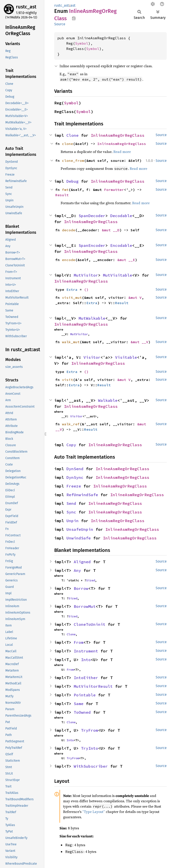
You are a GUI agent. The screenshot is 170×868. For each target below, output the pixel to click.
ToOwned (82, 712)
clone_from (73, 161)
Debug (72, 181)
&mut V (135, 297)
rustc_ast (26, 7)
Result (62, 195)
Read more (122, 152)
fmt (65, 190)
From (79, 642)
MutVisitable (118, 275)
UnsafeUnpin (80, 529)
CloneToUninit (90, 624)
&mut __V (139, 342)
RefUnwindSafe (82, 495)
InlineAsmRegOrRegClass (118, 135)
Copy (71, 445)
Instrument (86, 651)
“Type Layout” (94, 812)
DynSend (75, 469)
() (86, 289)
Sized (91, 580)
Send (71, 503)
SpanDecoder (92, 216)
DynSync (75, 477)
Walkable (108, 400)
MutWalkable (92, 318)
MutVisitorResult (93, 686)
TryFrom (90, 730)
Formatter (114, 190)
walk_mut (71, 342)
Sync (71, 512)
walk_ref (71, 424)
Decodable (121, 216)
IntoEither (86, 678)
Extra (72, 289)
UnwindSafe (79, 538)
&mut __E (126, 260)
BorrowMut (85, 606)
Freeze (74, 486)
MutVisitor (86, 275)
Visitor (92, 357)
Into (86, 660)
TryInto (90, 748)
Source (60, 24)
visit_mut (72, 297)
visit (68, 380)
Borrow (81, 588)
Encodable (121, 245)
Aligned (82, 562)
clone (68, 144)
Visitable (126, 357)
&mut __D (111, 230)
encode (69, 260)
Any (77, 570)
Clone (72, 135)
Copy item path (74, 18)
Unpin (72, 521)
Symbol (82, 43)
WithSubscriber (91, 766)
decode (69, 230)
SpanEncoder (92, 245)
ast (73, 5)
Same (79, 704)
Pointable (85, 695)
